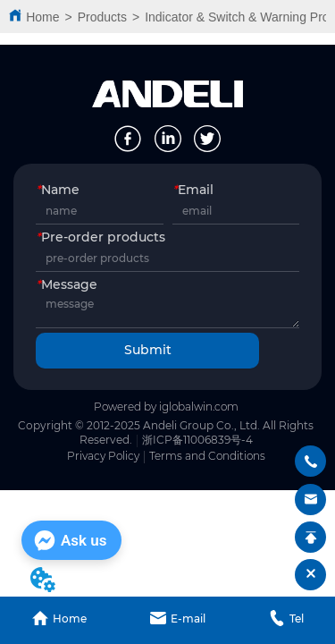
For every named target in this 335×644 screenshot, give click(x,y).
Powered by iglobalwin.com (166, 407)
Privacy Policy (103, 456)
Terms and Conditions (207, 456)
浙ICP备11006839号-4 (197, 440)
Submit (148, 350)
